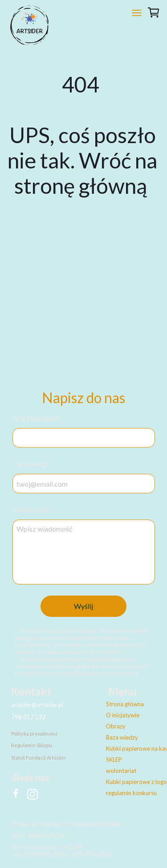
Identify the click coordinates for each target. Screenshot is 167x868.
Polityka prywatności (34, 734)
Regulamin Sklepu (32, 745)
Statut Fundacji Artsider (39, 758)
